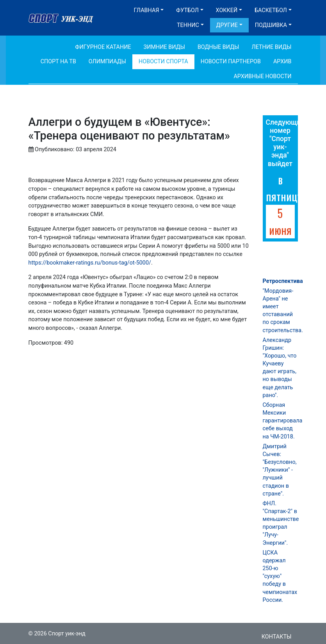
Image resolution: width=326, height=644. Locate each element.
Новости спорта (163, 62)
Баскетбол (271, 10)
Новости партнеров (231, 62)
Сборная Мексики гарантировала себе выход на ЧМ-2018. (283, 421)
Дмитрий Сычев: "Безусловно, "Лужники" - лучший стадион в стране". (280, 470)
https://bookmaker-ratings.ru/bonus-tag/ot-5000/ (90, 263)
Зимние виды (164, 47)
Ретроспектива (283, 281)
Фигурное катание (103, 47)
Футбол (187, 10)
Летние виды (271, 47)
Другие (227, 25)
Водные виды (218, 47)
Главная (147, 10)
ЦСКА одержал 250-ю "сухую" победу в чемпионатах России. (280, 576)
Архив (282, 62)
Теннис (188, 25)
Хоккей (227, 10)
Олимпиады (107, 62)
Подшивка (271, 25)
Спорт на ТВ (58, 62)
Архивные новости (262, 76)
